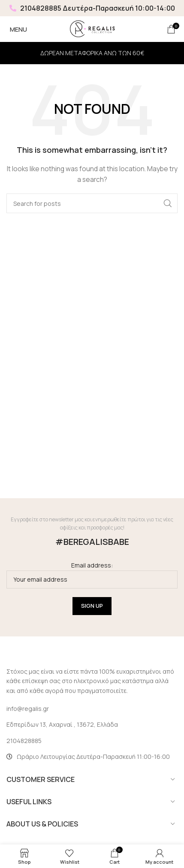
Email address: (92, 575)
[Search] (92, 203)
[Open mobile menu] (17, 29)
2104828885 (35, 8)
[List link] (92, 741)
